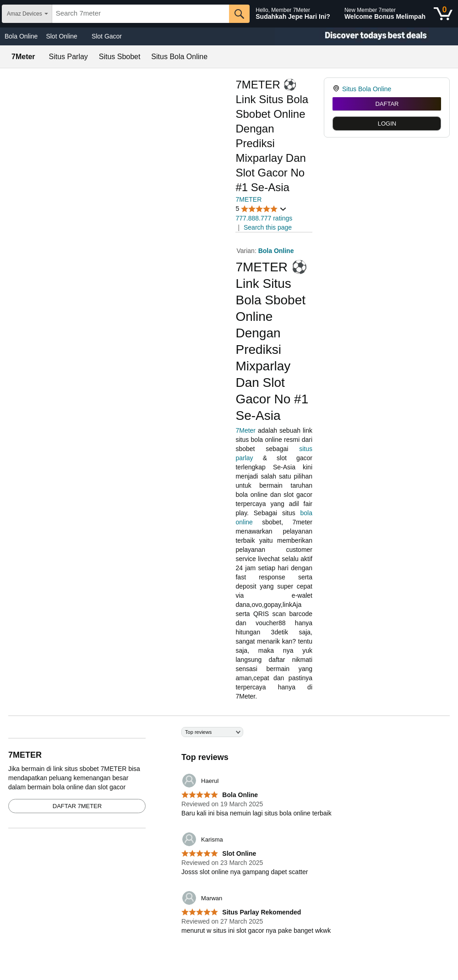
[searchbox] (141, 14)
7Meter (245, 430)
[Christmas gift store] (366, 36)
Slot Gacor (107, 36)
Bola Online (21, 36)
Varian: (247, 251)
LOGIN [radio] (387, 124)
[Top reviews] (229, 836)
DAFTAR (387, 104)
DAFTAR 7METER (77, 806)
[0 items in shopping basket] (443, 14)
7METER (248, 199)
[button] (261, 209)
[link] (337, 89)
